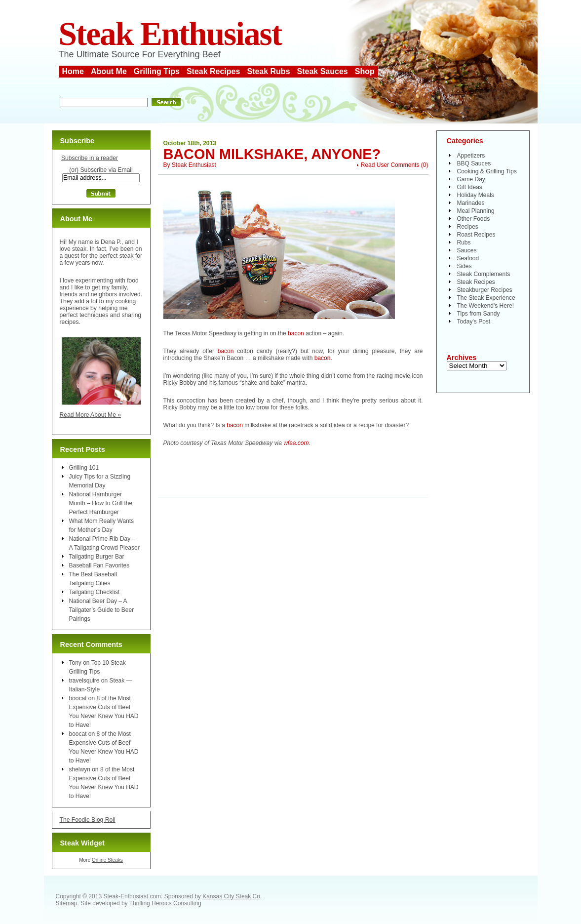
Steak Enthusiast (170, 34)
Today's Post (474, 321)
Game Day (471, 179)
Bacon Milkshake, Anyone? (272, 154)
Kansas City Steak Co (231, 896)
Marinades (471, 203)
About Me (109, 71)
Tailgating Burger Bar (97, 557)
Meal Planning (476, 211)
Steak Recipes (213, 71)
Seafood (468, 258)
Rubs (464, 242)
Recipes (468, 227)
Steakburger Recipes (485, 290)
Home (73, 71)
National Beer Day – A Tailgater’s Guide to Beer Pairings (102, 610)
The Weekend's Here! (485, 306)
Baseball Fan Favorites (99, 565)
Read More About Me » (91, 415)
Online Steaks (107, 860)
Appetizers (471, 156)
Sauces (467, 250)
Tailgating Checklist (95, 592)
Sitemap (67, 903)
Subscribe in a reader (90, 158)
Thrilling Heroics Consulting (165, 903)
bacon (296, 333)
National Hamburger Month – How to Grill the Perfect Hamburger (101, 503)
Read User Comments (390, 165)
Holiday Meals (476, 195)
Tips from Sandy (479, 314)
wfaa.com (296, 443)
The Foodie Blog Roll (88, 820)
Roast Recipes (476, 235)
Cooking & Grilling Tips (487, 171)
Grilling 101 (84, 468)
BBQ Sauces (474, 163)
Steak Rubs (268, 71)
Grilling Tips (157, 71)
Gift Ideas (470, 187)
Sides (465, 266)
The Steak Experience (486, 298)
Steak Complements (484, 274)
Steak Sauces (323, 71)
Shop (365, 71)
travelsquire (84, 681)
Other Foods (474, 219)
